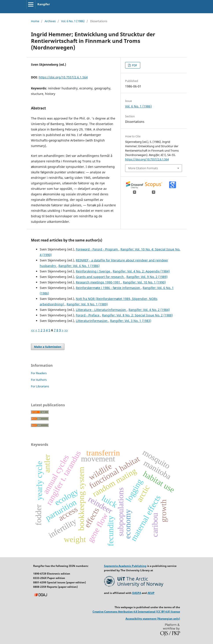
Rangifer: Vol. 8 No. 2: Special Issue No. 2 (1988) (137, 315)
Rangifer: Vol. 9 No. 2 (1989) (147, 277)
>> (66, 330)
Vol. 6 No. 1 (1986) (73, 21)
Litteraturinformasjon (92, 321)
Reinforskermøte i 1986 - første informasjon (108, 288)
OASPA (137, 593)
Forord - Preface (88, 315)
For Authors (39, 380)
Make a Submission (48, 347)
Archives (50, 21)
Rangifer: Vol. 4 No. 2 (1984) (149, 310)
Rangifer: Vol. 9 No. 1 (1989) (87, 304)
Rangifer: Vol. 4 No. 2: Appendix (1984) (141, 271)
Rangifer (44, 4)
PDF (134, 65)
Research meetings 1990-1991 (98, 282)
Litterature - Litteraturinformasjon (101, 310)
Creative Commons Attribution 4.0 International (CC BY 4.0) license (136, 612)
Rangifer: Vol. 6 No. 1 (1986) (79, 266)
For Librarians (40, 386)
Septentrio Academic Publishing (125, 566)
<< (33, 330)
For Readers (39, 373)
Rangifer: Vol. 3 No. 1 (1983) (131, 321)
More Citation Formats (143, 168)
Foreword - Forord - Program (97, 249)
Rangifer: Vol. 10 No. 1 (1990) (144, 282)
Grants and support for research (100, 277)
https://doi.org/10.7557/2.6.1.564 (63, 77)
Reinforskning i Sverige (93, 271)
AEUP (151, 593)
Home (35, 21)
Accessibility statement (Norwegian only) (153, 619)
